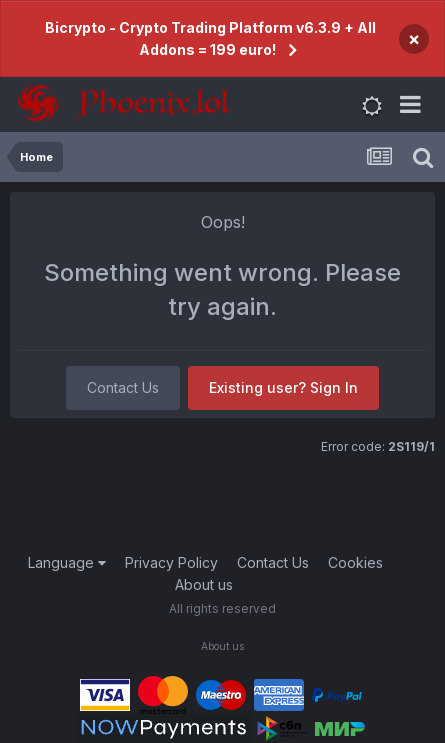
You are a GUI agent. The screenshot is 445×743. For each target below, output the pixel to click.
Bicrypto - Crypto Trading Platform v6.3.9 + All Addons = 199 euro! (210, 38)
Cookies (355, 562)
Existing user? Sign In (283, 387)
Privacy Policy (171, 562)
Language (67, 562)
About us (204, 584)
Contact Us (123, 387)
